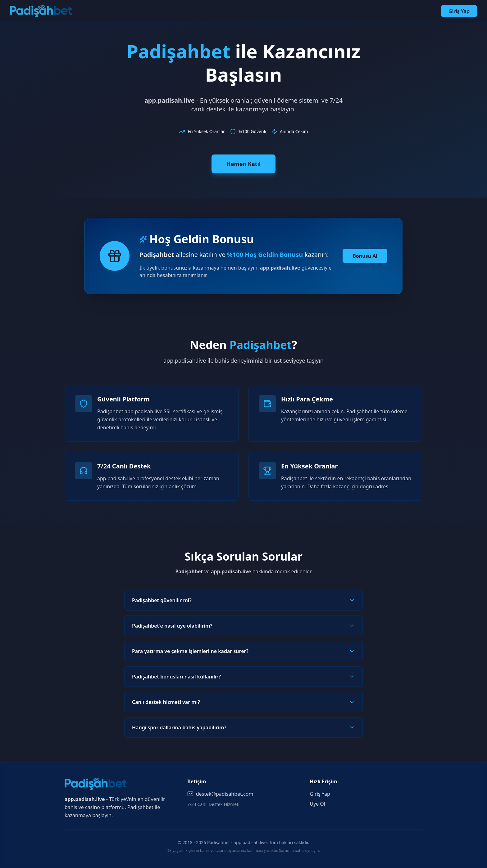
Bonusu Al (365, 256)
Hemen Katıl (243, 164)
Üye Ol (317, 804)
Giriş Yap (459, 11)
